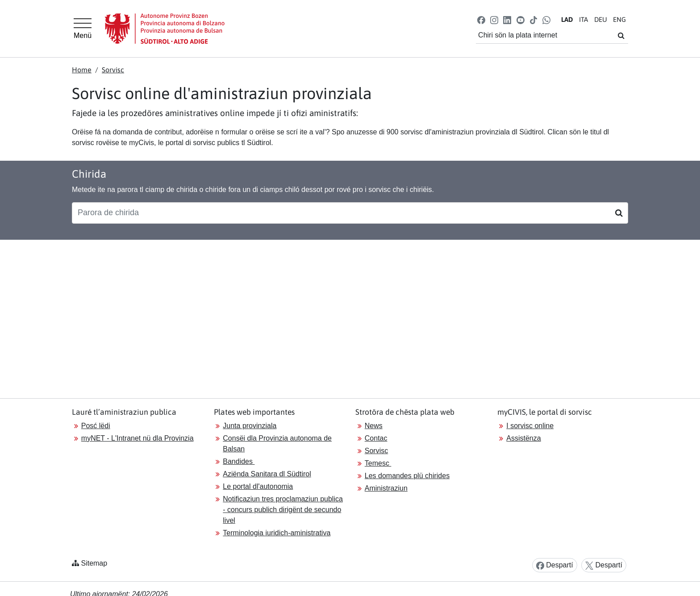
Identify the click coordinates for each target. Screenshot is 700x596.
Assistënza (523, 438)
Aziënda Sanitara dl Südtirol (267, 474)
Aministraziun (386, 488)
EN (619, 19)
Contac (376, 438)
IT (583, 19)
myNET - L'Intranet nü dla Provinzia (137, 438)
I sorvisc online (530, 426)
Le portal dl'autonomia (258, 486)
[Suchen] (619, 213)
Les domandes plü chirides (407, 476)
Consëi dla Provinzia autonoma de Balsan (277, 444)
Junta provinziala (250, 426)
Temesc (378, 463)
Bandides (239, 461)
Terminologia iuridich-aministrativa (277, 533)
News (374, 426)
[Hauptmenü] (83, 29)
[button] (481, 19)
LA (567, 19)
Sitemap (94, 563)
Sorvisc (113, 70)
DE (601, 19)
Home (82, 70)
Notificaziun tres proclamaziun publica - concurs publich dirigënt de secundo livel (283, 510)
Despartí (555, 565)
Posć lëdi (96, 426)
